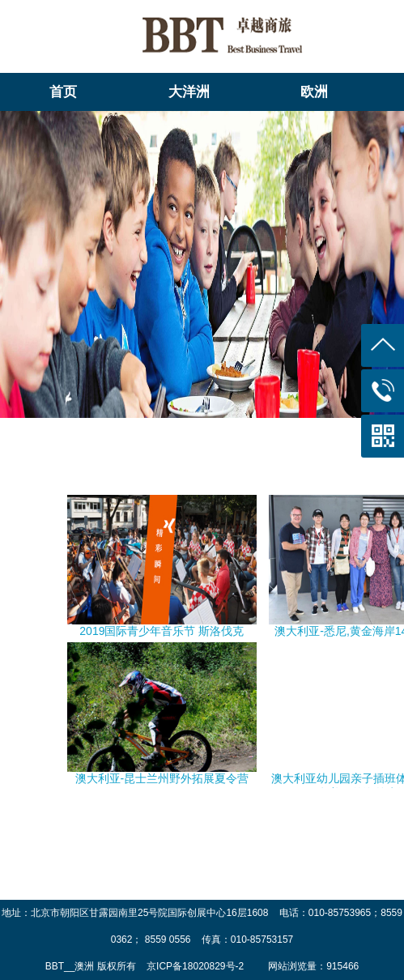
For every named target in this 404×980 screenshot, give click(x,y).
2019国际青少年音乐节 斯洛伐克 (162, 631)
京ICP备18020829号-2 (196, 966)
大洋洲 (189, 92)
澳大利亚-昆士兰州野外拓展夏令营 (162, 778)
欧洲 (314, 92)
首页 (63, 92)
